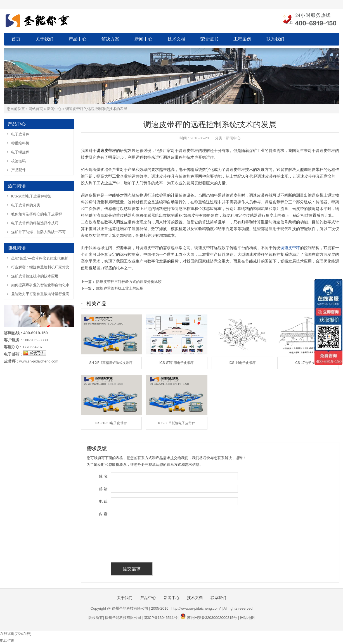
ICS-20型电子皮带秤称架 (31, 196)
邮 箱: (104, 489)
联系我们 (275, 39)
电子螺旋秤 (20, 152)
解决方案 (110, 39)
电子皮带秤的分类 (26, 205)
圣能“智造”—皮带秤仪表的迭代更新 (40, 258)
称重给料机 (20, 143)
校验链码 (18, 161)
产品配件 (18, 170)
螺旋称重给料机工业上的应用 (120, 288)
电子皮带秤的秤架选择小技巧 (35, 223)
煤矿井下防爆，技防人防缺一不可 (38, 232)
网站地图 (247, 618)
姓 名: (104, 476)
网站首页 (36, 109)
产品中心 (77, 39)
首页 (16, 39)
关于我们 (44, 39)
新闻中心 (143, 39)
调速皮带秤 (290, 248)
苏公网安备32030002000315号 (212, 618)
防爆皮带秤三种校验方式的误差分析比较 (129, 282)
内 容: (104, 514)
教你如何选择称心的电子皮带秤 (37, 214)
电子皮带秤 (20, 134)
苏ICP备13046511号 (161, 618)
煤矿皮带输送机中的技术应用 (35, 276)
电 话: (104, 501)
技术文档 (176, 39)
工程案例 (242, 39)
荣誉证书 (209, 39)
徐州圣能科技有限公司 (123, 618)
